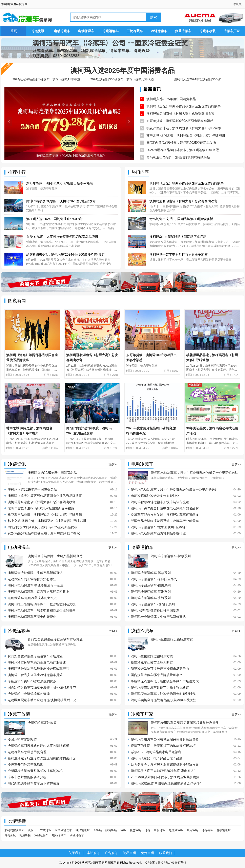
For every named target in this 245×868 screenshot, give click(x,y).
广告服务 (111, 853)
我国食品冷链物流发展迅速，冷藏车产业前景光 (165, 521)
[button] (9, 122)
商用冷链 (192, 830)
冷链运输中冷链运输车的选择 (29, 694)
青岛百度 (10, 835)
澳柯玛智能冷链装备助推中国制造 (155, 611)
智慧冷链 (135, 830)
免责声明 (147, 853)
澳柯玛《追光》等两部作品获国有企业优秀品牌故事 (184, 106)
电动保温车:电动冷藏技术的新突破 (32, 598)
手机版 (238, 4)
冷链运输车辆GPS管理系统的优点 (32, 681)
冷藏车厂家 (232, 31)
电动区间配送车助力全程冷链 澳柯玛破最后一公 (42, 700)
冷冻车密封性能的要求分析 (27, 777)
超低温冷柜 (176, 830)
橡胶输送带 (83, 830)
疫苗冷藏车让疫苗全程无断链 (152, 663)
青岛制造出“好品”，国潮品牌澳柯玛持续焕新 (178, 157)
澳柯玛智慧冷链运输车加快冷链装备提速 (160, 502)
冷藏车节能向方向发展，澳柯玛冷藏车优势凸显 (165, 515)
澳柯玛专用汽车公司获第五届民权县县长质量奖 (165, 740)
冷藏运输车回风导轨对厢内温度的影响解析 (38, 746)
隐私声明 (129, 853)
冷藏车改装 (207, 31)
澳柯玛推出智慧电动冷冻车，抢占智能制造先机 (42, 604)
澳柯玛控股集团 (14, 830)
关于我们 (75, 853)
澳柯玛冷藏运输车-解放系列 (151, 573)
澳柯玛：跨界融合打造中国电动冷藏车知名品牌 (165, 508)
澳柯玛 (32, 830)
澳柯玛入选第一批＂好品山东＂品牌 (157, 758)
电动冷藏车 (62, 31)
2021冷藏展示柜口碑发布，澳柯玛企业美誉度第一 (167, 777)
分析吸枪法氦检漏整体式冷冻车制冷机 (35, 771)
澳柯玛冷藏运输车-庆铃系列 (151, 598)
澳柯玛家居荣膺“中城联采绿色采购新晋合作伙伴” (166, 783)
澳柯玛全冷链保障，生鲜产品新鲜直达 (35, 573)
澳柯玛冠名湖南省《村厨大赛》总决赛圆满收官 (180, 114)
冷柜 (123, 830)
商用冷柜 (25, 835)
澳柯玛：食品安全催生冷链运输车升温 (35, 675)
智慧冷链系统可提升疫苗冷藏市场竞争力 (160, 669)
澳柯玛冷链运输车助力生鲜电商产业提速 (37, 663)
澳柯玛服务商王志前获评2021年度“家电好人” (163, 771)
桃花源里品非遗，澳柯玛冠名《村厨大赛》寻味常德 (184, 128)
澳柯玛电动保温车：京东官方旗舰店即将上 (38, 592)
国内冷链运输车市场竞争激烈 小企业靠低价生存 (42, 688)
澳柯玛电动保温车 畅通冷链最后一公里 (36, 585)
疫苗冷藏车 (183, 31)
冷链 (147, 830)
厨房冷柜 (160, 830)
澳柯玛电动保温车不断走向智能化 (32, 617)
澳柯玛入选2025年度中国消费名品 (123, 70)
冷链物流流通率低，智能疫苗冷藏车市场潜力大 (165, 681)
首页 (14, 31)
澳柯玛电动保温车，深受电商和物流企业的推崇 (42, 611)
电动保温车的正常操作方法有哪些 (32, 579)
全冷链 (98, 830)
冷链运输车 (159, 31)
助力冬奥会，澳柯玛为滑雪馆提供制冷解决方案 (165, 765)
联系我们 (166, 853)
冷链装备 (207, 830)
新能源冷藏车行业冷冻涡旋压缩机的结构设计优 (42, 758)
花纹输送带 (224, 830)
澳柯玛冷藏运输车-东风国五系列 (154, 579)
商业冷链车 (77, 835)
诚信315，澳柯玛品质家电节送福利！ (158, 752)
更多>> (113, 464)
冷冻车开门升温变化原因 (25, 765)
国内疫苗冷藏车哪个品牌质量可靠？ (157, 675)
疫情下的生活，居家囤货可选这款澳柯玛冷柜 (163, 746)
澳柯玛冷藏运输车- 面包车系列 (153, 604)
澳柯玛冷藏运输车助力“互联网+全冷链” (159, 527)
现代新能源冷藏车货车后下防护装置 (34, 783)
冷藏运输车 (110, 31)
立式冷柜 (46, 830)
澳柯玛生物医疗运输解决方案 (152, 656)
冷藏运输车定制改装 (22, 740)
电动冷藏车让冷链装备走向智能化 (155, 496)
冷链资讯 (38, 31)
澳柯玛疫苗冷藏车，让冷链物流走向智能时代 (163, 694)
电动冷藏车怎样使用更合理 (27, 752)
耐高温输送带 (63, 830)
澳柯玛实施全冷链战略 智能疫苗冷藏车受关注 (164, 700)
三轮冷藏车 (135, 31)
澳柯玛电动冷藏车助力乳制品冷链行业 (158, 534)
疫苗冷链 (111, 830)
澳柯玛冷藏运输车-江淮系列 (151, 592)
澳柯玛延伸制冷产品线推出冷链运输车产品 (38, 669)
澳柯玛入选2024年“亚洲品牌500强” (198, 79)
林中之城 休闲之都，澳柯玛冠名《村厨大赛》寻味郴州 (186, 135)
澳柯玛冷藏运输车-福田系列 (151, 585)
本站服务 (93, 853)
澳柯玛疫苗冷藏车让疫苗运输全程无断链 (160, 688)
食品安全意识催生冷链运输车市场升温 (35, 656)
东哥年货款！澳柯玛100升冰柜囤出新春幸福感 (180, 121)
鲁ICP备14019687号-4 (172, 863)
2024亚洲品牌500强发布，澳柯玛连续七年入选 (122, 79)
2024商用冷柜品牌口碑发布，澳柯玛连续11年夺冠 (46, 79)
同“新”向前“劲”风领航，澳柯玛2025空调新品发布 (181, 143)
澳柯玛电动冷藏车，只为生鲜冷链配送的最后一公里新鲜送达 (175, 490)
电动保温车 (86, 31)
